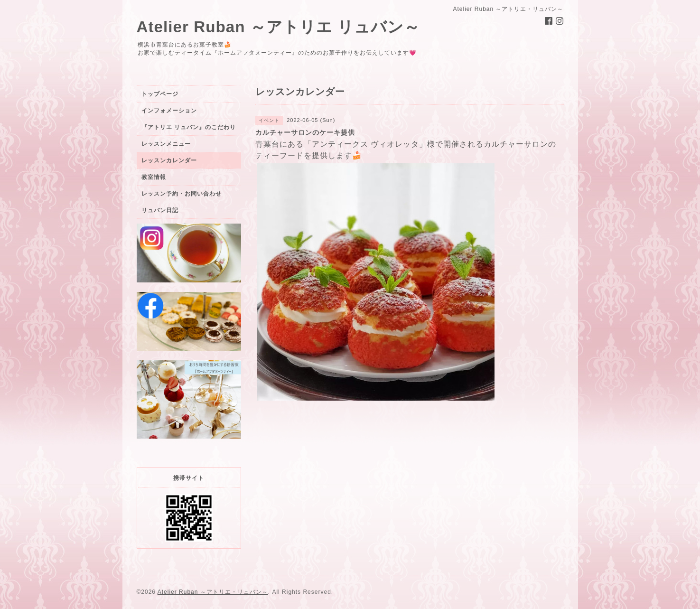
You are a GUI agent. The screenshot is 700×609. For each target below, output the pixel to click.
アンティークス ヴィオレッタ (365, 144)
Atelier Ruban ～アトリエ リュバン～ (279, 27)
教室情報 (154, 177)
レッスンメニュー (166, 144)
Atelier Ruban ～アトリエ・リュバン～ (213, 592)
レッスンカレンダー (169, 160)
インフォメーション (169, 111)
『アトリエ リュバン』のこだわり (189, 127)
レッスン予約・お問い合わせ (182, 194)
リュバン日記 (160, 210)
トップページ (160, 94)
